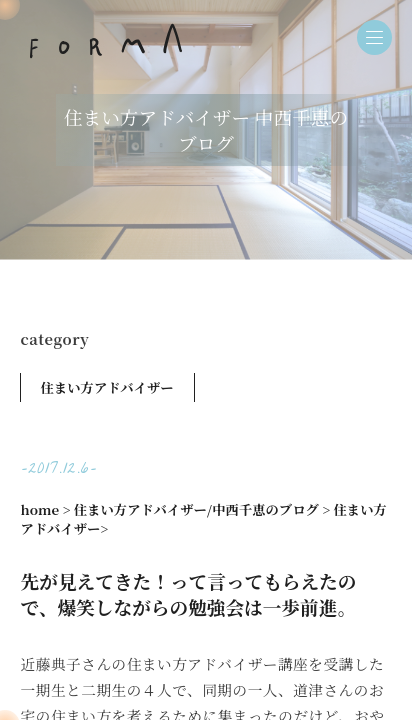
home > (46, 509)
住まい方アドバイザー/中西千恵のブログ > (202, 509)
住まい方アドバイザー (107, 387)
